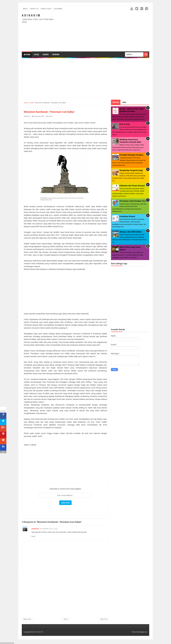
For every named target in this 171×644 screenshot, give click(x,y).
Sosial (36, 54)
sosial (50, 116)
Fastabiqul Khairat (127, 216)
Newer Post (27, 619)
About (25, 9)
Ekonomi (56, 54)
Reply (33, 536)
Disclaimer (58, 9)
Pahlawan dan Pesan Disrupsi (132, 186)
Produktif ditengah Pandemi (131, 155)
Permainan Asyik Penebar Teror (133, 201)
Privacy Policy (46, 9)
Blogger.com (143, 632)
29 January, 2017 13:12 (49, 529)
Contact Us (34, 9)
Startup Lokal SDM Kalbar (130, 232)
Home (27, 54)
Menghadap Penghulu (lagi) (131, 170)
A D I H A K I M (31, 15)
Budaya (46, 54)
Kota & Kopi (125, 124)
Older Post (104, 619)
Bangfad (35, 529)
